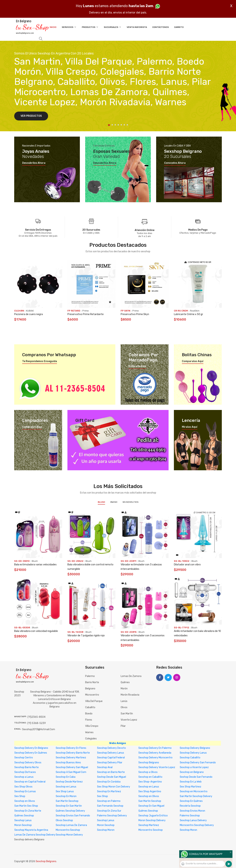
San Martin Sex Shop (26, 806)
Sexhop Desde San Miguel (112, 777)
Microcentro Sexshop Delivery (197, 825)
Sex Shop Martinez (190, 787)
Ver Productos (31, 116)
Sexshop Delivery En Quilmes (31, 753)
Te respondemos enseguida (40, 361)
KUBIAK (30, 311)
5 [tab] (121, 125)
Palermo (90, 676)
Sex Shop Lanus (65, 791)
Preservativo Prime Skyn (135, 314)
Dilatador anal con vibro (187, 565)
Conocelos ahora (175, 163)
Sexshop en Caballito (150, 777)
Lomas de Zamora (131, 676)
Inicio (53, 27)
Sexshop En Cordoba (109, 782)
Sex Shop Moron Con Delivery (114, 787)
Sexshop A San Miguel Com (71, 772)
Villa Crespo (92, 726)
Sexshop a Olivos (148, 772)
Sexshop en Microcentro (194, 791)
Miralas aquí (190, 427)
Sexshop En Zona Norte (28, 811)
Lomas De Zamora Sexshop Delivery (35, 835)
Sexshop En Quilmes (191, 801)
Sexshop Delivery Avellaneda (155, 753)
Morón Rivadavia (130, 695)
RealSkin (195, 311)
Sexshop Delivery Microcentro (155, 758)
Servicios (69, 27)
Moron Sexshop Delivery (152, 820)
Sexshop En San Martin (69, 806)
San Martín (127, 714)
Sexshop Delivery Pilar (110, 763)
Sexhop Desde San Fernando (196, 777)
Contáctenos (160, 27)
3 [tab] (115, 125)
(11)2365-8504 (36, 717)
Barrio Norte (92, 682)
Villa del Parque (94, 701)
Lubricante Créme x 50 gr (188, 314)
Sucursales (113, 27)
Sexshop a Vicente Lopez (194, 767)
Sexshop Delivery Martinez (71, 758)
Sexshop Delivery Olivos (28, 763)
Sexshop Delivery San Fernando (198, 763)
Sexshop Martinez (149, 825)
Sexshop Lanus (23, 820)
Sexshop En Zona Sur (109, 811)
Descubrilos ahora (34, 163)
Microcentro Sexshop (68, 830)
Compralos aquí (32, 427)
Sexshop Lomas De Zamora (71, 825)
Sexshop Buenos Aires (68, 763)
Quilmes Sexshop (148, 811)
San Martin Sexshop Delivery (196, 796)
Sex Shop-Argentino (150, 782)
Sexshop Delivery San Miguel (72, 767)
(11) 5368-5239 (37, 723)
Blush (101, 502)
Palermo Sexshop (190, 816)
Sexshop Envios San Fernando (73, 816)
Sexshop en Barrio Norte (111, 772)
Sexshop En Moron (66, 796)
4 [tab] (118, 125)
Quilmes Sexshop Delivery (70, 811)
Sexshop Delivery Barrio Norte (73, 753)
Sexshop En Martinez (109, 791)
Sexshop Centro (24, 758)
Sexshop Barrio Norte (27, 767)
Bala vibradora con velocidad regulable (36, 631)
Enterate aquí (137, 366)
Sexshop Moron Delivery (69, 835)
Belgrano (90, 689)
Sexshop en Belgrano (192, 772)
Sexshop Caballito (190, 758)
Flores (89, 720)
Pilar (123, 726)
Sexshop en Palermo (109, 801)
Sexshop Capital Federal (111, 758)
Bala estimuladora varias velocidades (35, 565)
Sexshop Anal (105, 767)
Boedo (89, 714)
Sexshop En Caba (66, 777)
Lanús (124, 701)
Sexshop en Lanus (66, 787)
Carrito (179, 27)
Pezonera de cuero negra (28, 314)
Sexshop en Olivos (149, 796)
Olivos (124, 707)
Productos (90, 27)
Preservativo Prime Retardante (86, 314)
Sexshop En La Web (191, 782)
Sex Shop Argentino (150, 791)
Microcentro (92, 695)
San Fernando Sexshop (110, 806)
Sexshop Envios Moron (192, 811)
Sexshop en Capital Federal (30, 782)
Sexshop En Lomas (25, 791)
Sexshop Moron (106, 830)
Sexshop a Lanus (24, 777)
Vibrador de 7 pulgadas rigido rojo (86, 636)
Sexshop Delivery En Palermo (155, 748)
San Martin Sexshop (67, 801)
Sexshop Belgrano (149, 763)
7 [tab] (127, 125)
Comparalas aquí (193, 361)
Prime (86, 311)
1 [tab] (109, 125)
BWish (114, 502)
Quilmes (125, 682)
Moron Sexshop (23, 825)
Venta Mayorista (137, 27)
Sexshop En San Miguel (151, 806)
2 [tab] (112, 125)
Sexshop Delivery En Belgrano (31, 748)
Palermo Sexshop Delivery (112, 816)
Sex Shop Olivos (23, 787)
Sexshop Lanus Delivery (193, 820)
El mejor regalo (85, 427)
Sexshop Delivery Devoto (111, 748)
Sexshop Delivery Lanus (111, 753)
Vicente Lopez (129, 720)
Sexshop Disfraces (25, 772)
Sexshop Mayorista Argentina (31, 830)
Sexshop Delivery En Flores (71, 748)
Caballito (90, 707)
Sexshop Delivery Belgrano (195, 748)
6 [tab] (124, 125)
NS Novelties (131, 502)
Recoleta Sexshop (190, 806)
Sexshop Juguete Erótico (153, 816)
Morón (124, 689)
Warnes (89, 732)
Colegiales (91, 739)
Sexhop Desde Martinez (69, 782)
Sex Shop (20, 796)
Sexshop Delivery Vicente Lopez (157, 767)
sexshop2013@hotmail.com (39, 729)
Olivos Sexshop (64, 820)
